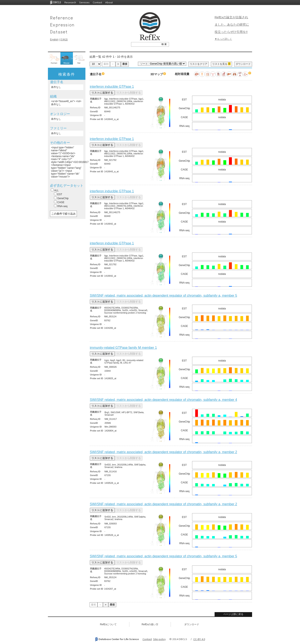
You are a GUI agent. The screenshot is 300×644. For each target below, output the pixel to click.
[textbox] (145, 44)
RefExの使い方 (150, 624)
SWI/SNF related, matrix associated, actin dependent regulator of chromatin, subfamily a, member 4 (163, 400)
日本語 (64, 40)
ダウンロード (243, 64)
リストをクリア (199, 64)
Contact (97, 2)
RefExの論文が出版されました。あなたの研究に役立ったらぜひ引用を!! (232, 24)
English (54, 40)
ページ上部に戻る (233, 614)
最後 (125, 64)
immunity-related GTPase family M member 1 (123, 348)
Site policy (159, 639)
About (109, 2)
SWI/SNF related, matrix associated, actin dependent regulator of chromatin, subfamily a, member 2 (163, 452)
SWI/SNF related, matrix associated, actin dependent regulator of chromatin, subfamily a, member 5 (163, 296)
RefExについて (108, 624)
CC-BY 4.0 (199, 639)
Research (70, 2)
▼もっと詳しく (223, 39)
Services (84, 2)
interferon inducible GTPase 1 (112, 87)
